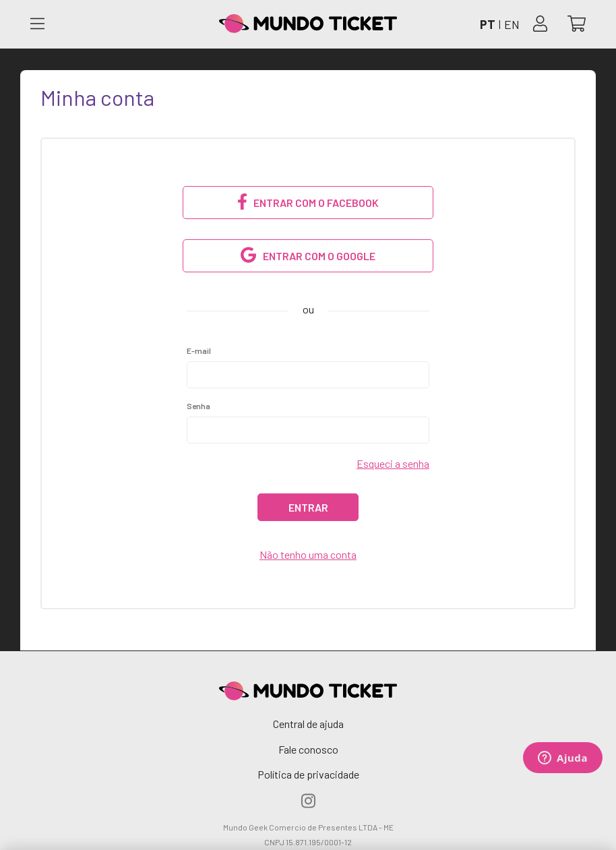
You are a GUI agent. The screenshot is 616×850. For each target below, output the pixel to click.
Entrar (308, 507)
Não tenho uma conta (308, 554)
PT (488, 24)
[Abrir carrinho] (577, 25)
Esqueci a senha (393, 463)
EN (512, 24)
